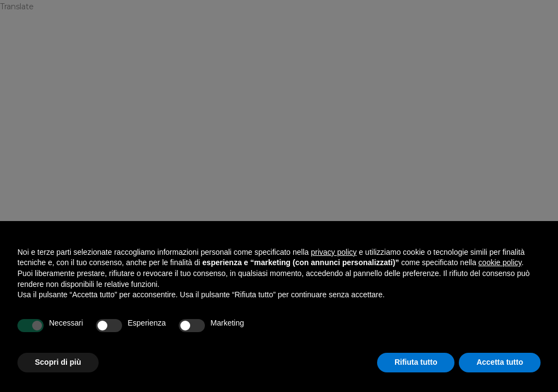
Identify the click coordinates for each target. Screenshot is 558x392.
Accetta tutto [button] (500, 362)
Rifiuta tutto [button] (416, 362)
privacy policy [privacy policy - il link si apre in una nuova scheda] (334, 252)
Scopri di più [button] (58, 362)
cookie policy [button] (500, 262)
